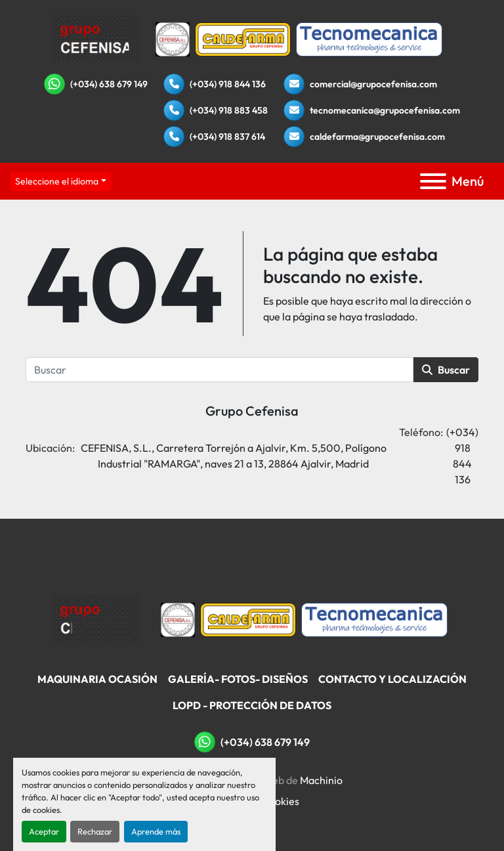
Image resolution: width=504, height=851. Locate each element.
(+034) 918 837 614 (227, 137)
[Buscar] (220, 370)
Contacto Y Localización (392, 679)
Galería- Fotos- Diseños (238, 679)
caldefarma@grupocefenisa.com (377, 137)
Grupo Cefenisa (252, 411)
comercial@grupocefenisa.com (373, 84)
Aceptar (44, 831)
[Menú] (433, 181)
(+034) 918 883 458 (229, 110)
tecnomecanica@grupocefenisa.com (385, 110)
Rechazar (95, 831)
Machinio (321, 780)
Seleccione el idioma (57, 181)
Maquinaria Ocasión (97, 679)
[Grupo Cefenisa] (95, 619)
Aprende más (156, 831)
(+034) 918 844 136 (228, 84)
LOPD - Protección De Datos (252, 705)
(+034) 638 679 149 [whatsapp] (109, 84)
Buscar (446, 370)
